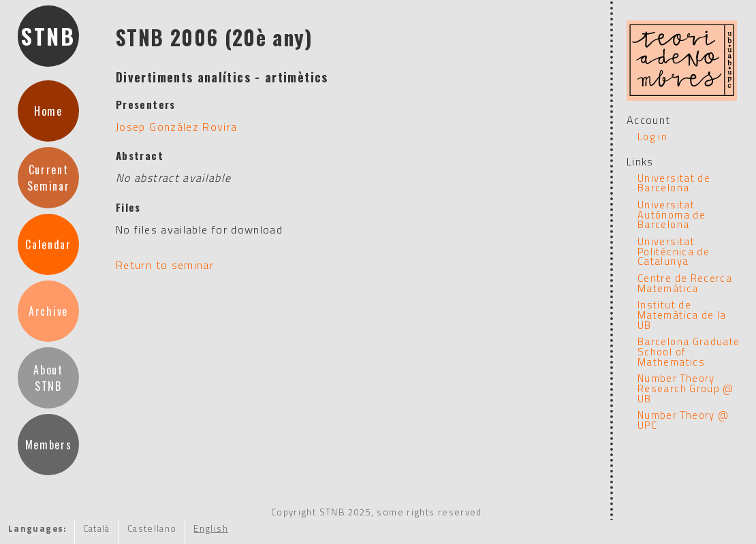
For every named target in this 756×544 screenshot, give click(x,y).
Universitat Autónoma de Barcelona (672, 214)
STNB (48, 36)
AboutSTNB (48, 378)
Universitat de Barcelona (674, 183)
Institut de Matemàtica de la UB (682, 315)
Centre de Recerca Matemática (685, 283)
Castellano (152, 528)
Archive (48, 311)
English (211, 528)
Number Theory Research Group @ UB (686, 388)
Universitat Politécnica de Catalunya (674, 251)
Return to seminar (165, 265)
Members (49, 445)
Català (97, 528)
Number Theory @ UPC (683, 420)
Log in (652, 137)
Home (48, 111)
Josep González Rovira (177, 127)
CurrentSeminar (49, 178)
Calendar (48, 244)
